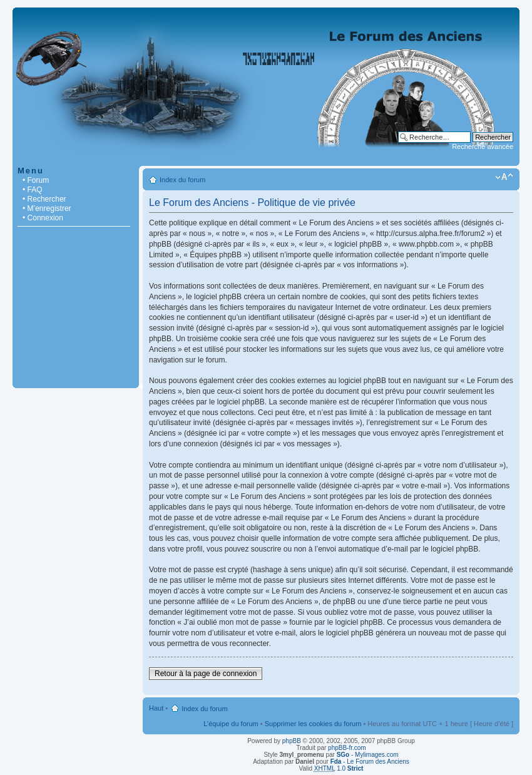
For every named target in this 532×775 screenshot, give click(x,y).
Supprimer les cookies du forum (313, 724)
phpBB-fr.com (347, 748)
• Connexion (43, 218)
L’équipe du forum (231, 724)
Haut (156, 708)
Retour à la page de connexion (206, 674)
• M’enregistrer (47, 208)
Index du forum (182, 180)
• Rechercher (44, 199)
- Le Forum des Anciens (370, 762)
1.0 (339, 768)
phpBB (292, 741)
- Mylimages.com (368, 755)
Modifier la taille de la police (504, 177)
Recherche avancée (483, 146)
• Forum (36, 180)
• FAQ (33, 190)
